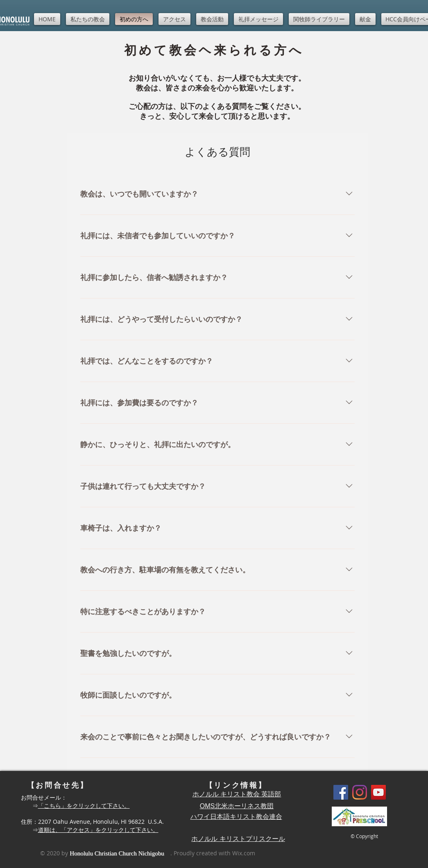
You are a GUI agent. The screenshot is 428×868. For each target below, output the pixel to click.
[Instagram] (360, 792)
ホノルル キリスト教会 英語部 (237, 794)
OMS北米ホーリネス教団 (237, 806)
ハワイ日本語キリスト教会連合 (236, 817)
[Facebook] (341, 792)
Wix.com (244, 853)
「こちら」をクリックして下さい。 (84, 806)
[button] (88, 19)
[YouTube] (378, 792)
